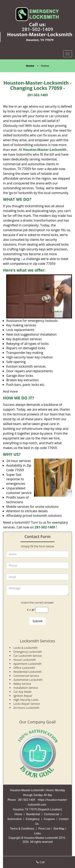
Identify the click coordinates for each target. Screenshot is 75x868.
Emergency (33, 819)
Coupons (49, 819)
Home (30, 66)
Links (37, 833)
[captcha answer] (42, 610)
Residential (33, 814)
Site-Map (59, 829)
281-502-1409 (37, 29)
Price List (44, 829)
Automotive (15, 819)
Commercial (51, 814)
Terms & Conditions (22, 829)
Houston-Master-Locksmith (45, 150)
